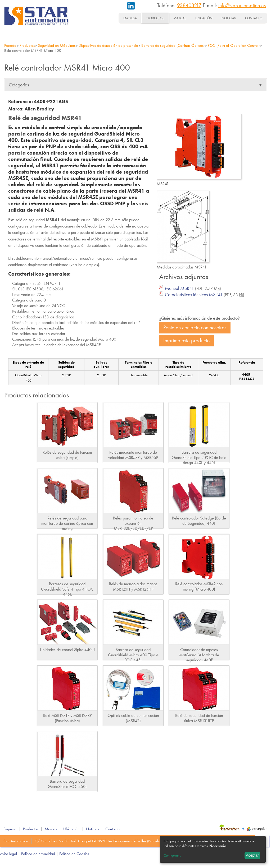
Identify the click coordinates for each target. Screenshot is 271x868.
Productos (155, 18)
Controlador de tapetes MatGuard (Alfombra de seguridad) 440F (199, 655)
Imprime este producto (186, 340)
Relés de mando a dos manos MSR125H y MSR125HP (133, 586)
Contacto (254, 18)
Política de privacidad (38, 854)
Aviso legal (8, 854)
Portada (10, 45)
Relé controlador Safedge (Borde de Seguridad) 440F (199, 521)
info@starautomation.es (242, 5)
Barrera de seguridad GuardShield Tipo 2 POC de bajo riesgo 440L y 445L (199, 457)
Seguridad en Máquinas (57, 45)
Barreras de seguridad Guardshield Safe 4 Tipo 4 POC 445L (67, 589)
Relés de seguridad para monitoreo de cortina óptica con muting (67, 523)
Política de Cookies (74, 854)
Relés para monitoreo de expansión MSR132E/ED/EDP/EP (133, 523)
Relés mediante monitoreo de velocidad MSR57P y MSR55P (133, 455)
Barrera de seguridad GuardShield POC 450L (67, 784)
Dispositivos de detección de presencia (108, 45)
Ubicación (204, 18)
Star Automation (16, 841)
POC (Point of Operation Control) (234, 45)
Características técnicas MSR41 (194, 294)
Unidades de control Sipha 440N (67, 650)
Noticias (229, 18)
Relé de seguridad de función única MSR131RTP (199, 718)
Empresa (130, 18)
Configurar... (172, 855)
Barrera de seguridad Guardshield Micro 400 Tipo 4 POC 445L (133, 655)
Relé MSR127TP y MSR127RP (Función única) (67, 718)
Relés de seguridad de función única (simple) (67, 455)
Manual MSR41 (179, 288)
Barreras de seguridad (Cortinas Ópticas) (173, 45)
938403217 (189, 5)
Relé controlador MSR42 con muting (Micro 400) (199, 586)
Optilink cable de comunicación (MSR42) (133, 718)
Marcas (180, 18)
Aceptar (252, 855)
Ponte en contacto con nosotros (195, 328)
